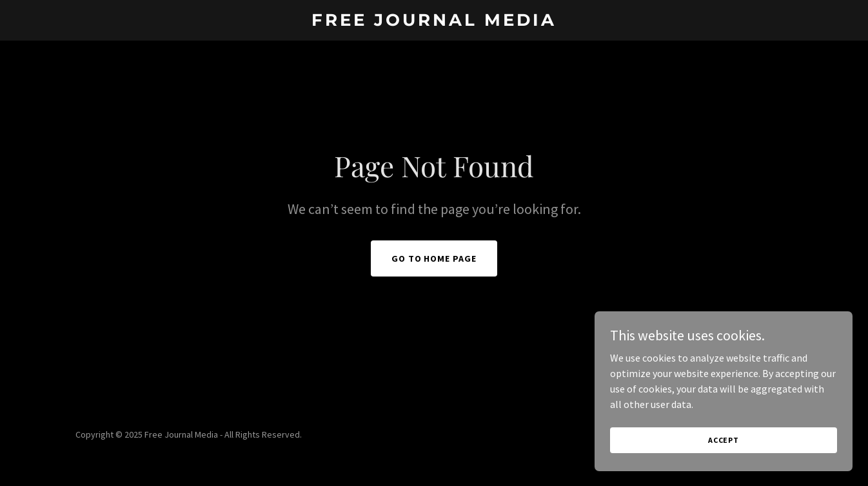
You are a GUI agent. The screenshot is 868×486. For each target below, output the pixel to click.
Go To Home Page (434, 258)
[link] (434, 22)
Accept (724, 440)
